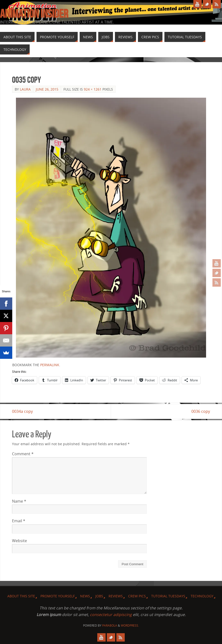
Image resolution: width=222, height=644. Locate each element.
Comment (23, 454)
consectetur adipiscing (111, 615)
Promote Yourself (58, 596)
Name (19, 501)
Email (19, 521)
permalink (50, 365)
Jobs (99, 596)
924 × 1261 (93, 89)
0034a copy (22, 411)
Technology (202, 596)
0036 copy (201, 411)
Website (19, 541)
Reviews (116, 596)
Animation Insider (34, 14)
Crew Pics (137, 596)
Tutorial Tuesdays (168, 596)
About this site (21, 596)
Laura (25, 89)
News (85, 596)
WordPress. (130, 625)
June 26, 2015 (47, 89)
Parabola (110, 625)
